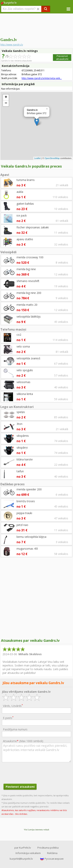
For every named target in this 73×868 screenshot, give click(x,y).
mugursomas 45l (27, 549)
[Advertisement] (36, 25)
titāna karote (25, 459)
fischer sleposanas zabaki (33, 227)
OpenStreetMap (52, 158)
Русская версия (54, 859)
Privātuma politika (48, 848)
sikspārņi (22, 448)
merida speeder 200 (29, 489)
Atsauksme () (23, 741)
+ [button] (6, 97)
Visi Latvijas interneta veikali (37, 830)
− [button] (6, 103)
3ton (19, 424)
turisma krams (26, 180)
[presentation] (32, 772)
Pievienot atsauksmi (62, 57)
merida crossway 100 (30, 257)
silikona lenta (25, 394)
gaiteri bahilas (25, 204)
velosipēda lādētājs (29, 317)
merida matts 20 (27, 305)
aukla (20, 192)
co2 (19, 335)
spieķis (21, 412)
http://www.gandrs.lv (12, 45)
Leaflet (37, 158)
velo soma (23, 346)
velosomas (23, 382)
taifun (20, 471)
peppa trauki (24, 513)
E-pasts (8, 718)
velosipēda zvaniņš (28, 358)
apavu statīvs (25, 239)
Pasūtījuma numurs (15, 729)
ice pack (22, 215)
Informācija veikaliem (28, 853)
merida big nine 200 (29, 293)
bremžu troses (26, 501)
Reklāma (52, 853)
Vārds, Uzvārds (13, 706)
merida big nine (26, 269)
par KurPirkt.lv (23, 848)
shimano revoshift (28, 281)
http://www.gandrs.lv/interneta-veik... (42, 78)
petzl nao (22, 525)
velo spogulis (25, 370)
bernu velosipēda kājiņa (31, 537)
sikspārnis (23, 436)
